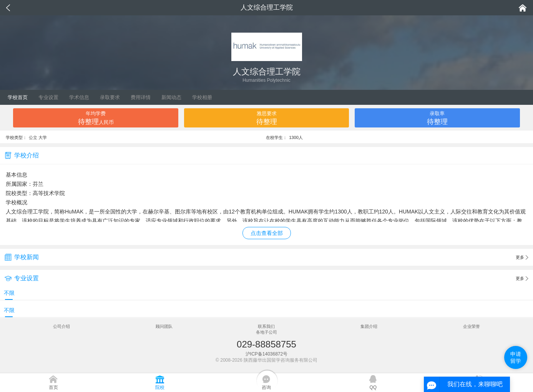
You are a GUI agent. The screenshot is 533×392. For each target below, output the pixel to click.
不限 (9, 293)
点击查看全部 (267, 233)
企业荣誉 (472, 326)
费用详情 (141, 97)
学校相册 (202, 97)
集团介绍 (369, 326)
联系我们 (266, 326)
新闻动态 (171, 97)
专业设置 (48, 97)
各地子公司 (266, 332)
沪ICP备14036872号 (266, 354)
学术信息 (79, 97)
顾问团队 (164, 326)
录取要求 (110, 97)
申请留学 (516, 357)
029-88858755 (266, 344)
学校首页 (18, 97)
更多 (522, 258)
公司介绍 (61, 326)
